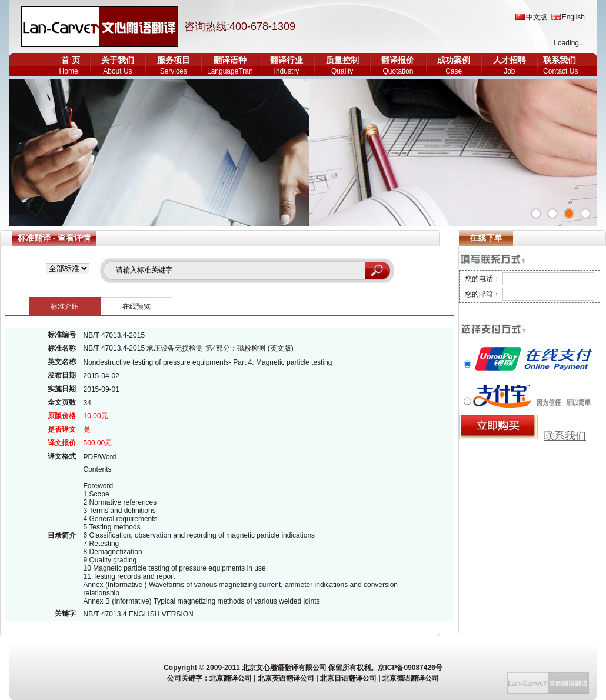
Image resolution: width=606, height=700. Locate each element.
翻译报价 (398, 60)
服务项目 (174, 60)
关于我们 (118, 60)
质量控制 (342, 60)
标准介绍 (65, 306)
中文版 (537, 17)
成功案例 (454, 60)
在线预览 (136, 306)
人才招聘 (510, 60)
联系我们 (560, 60)
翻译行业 (287, 60)
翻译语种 (230, 60)
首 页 (71, 60)
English (573, 17)
